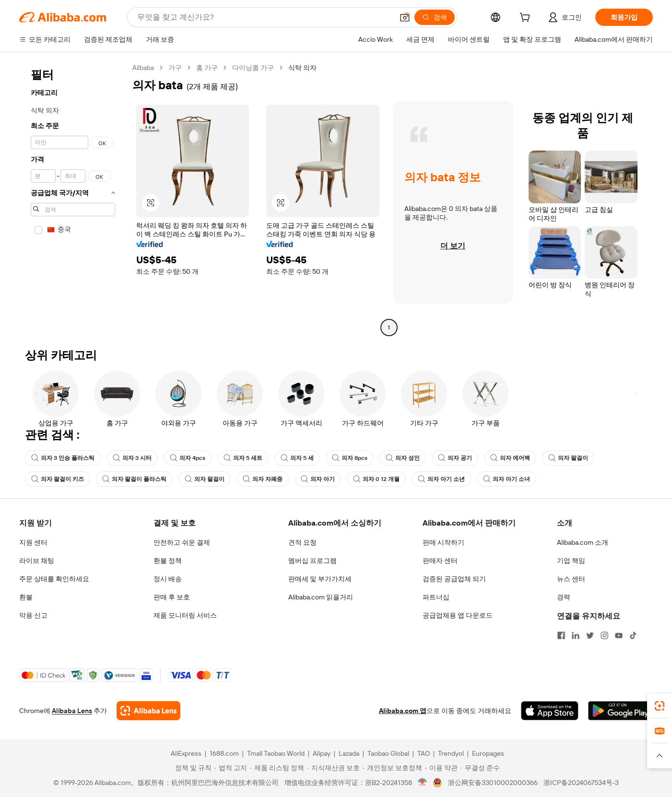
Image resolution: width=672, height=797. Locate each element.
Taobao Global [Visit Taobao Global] (388, 753)
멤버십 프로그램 (312, 561)
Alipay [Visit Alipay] (322, 753)
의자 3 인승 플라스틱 (63, 458)
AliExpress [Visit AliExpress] (186, 753)
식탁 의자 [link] (302, 68)
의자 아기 (318, 479)
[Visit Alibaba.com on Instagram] (604, 635)
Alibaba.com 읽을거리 (321, 597)
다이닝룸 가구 (253, 68)
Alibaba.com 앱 (403, 711)
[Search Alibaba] (264, 17)
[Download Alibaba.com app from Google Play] (620, 711)
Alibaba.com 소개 (583, 542)
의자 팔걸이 (568, 458)
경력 (564, 597)
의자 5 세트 (243, 458)
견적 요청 (302, 542)
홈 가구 (207, 68)
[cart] (527, 19)
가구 (175, 68)
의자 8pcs (350, 458)
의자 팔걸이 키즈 (58, 479)
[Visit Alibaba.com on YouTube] (619, 635)
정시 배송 (168, 579)
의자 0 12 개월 (376, 479)
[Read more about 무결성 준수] (480, 768)
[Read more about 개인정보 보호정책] (392, 768)
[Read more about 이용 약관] (441, 768)
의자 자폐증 (263, 479)
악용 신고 (33, 615)
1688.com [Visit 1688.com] (224, 753)
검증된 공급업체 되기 (454, 579)
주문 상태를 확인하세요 (54, 579)
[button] (405, 17)
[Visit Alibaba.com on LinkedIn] (576, 635)
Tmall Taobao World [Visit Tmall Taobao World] (276, 753)
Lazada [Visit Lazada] (349, 753)
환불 (26, 597)
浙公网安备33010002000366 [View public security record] (493, 783)
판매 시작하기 (443, 542)
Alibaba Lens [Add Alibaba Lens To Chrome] (72, 711)
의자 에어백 (510, 458)
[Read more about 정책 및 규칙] (192, 768)
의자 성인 (403, 458)
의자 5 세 (297, 458)
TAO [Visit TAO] (424, 753)
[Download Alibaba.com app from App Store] (550, 711)
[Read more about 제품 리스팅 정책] (277, 768)
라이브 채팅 (37, 561)
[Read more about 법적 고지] (231, 768)
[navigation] (73, 199)
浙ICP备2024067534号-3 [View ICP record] (581, 783)
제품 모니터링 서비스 (185, 615)
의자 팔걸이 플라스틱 (134, 479)
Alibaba (143, 68)
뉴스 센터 (571, 579)
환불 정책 (168, 561)
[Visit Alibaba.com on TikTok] (633, 635)
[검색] (435, 17)
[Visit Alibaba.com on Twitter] (590, 635)
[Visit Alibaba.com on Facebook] (561, 635)
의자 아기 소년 (441, 479)
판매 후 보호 (172, 597)
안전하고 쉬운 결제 (182, 542)
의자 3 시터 (132, 458)
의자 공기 (455, 458)
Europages (488, 753)
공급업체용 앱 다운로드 (458, 615)
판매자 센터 (440, 561)
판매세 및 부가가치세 (320, 579)
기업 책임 (571, 561)
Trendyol (451, 753)
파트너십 (436, 597)
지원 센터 (33, 542)
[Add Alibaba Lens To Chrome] (148, 711)
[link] (660, 706)
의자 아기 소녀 (507, 479)
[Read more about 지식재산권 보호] (333, 768)
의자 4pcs (188, 458)
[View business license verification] (422, 783)
